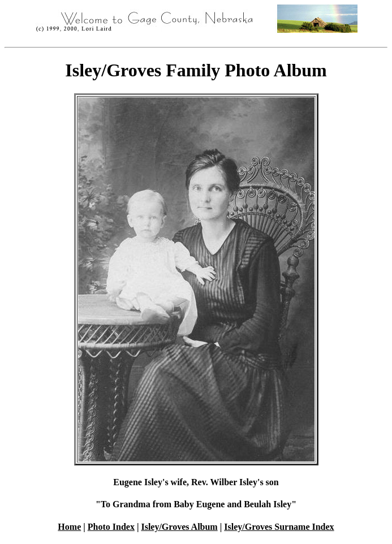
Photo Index (111, 527)
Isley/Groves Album (179, 527)
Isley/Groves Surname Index (279, 527)
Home (69, 527)
